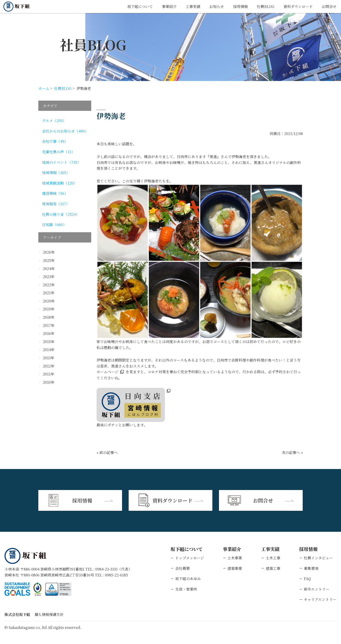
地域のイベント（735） (61, 162)
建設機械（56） (55, 193)
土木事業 (235, 558)
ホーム (44, 88)
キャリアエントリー (320, 599)
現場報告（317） (56, 204)
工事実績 (193, 7)
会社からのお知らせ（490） (65, 131)
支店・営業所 (186, 589)
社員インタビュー (318, 558)
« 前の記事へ (107, 452)
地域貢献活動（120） (60, 183)
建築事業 (235, 568)
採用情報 (240, 7)
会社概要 (182, 568)
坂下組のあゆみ (188, 579)
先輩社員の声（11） (58, 152)
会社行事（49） (55, 141)
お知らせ (217, 7)
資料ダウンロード (298, 7)
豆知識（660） (54, 225)
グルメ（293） (54, 121)
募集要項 (311, 568)
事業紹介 (169, 7)
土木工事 (273, 558)
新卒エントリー (317, 589)
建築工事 (273, 568)
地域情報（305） (56, 173)
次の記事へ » (292, 452)
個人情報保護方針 (49, 614)
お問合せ (329, 7)
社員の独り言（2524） (61, 214)
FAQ (307, 579)
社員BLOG (266, 7)
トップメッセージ (190, 558)
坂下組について (140, 7)
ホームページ (107, 372)
